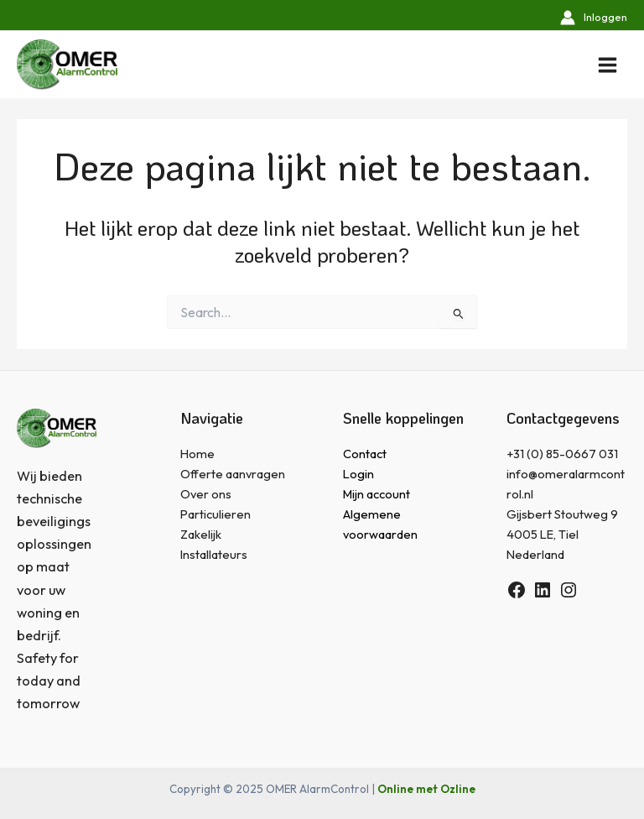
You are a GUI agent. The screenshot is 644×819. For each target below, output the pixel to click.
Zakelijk (201, 534)
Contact (365, 454)
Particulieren (216, 514)
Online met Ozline (426, 789)
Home (197, 454)
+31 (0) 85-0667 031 (562, 454)
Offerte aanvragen (233, 474)
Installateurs (214, 554)
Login (358, 474)
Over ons (206, 494)
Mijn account (377, 494)
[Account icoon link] (594, 17)
